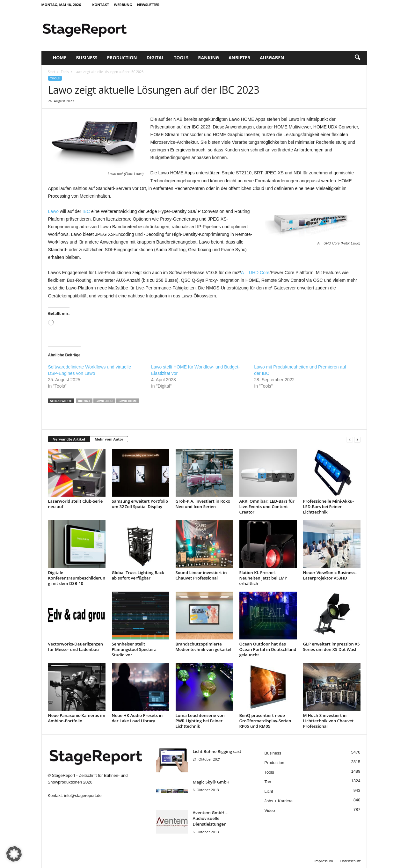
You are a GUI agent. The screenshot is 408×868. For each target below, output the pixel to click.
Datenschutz (350, 861)
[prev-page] (350, 439)
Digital (155, 58)
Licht (269, 791)
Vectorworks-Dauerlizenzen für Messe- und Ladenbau (76, 647)
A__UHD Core (255, 273)
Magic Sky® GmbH (211, 782)
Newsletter (148, 5)
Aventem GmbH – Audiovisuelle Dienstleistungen (210, 818)
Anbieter (239, 58)
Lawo (53, 211)
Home (60, 58)
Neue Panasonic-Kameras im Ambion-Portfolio (77, 718)
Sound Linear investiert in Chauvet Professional (201, 575)
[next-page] (357, 439)
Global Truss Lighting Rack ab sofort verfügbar (138, 575)
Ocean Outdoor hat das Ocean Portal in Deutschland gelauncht (268, 649)
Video (270, 810)
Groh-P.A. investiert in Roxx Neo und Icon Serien (203, 504)
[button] (357, 58)
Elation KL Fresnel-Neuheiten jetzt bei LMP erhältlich (263, 578)
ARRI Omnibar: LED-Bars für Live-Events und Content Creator (267, 507)
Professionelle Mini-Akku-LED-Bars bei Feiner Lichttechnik (328, 507)
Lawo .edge (104, 401)
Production (122, 58)
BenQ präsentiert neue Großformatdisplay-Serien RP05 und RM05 (265, 721)
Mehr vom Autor (109, 439)
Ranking (208, 58)
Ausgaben (272, 58)
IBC (86, 211)
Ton (268, 782)
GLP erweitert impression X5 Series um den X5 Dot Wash (331, 647)
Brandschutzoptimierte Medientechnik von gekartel (204, 647)
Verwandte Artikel (69, 439)
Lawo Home (128, 401)
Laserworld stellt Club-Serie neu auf (76, 504)
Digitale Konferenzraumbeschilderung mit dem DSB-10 (77, 578)
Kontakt (101, 5)
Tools (181, 58)
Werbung (123, 5)
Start (52, 72)
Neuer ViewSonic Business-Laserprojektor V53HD (330, 575)
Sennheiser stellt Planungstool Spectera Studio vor (134, 649)
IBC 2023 (84, 401)
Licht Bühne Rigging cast (217, 751)
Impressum (324, 861)
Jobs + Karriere (279, 801)
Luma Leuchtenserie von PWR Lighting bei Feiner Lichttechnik (200, 721)
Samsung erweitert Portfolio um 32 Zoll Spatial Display (140, 504)
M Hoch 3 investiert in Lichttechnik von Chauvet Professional (328, 721)
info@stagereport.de (83, 795)
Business (87, 58)
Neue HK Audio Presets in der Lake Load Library (137, 718)
